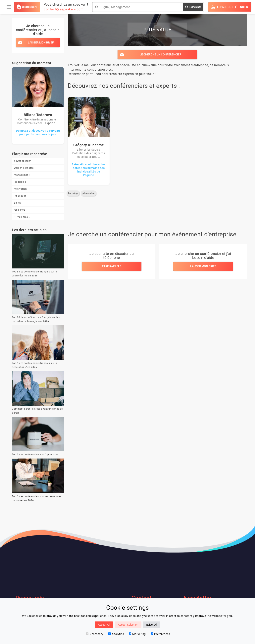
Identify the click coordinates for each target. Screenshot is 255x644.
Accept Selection (128, 625)
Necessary (95, 634)
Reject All (152, 625)
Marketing (137, 634)
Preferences (160, 634)
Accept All (104, 625)
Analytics (116, 634)
